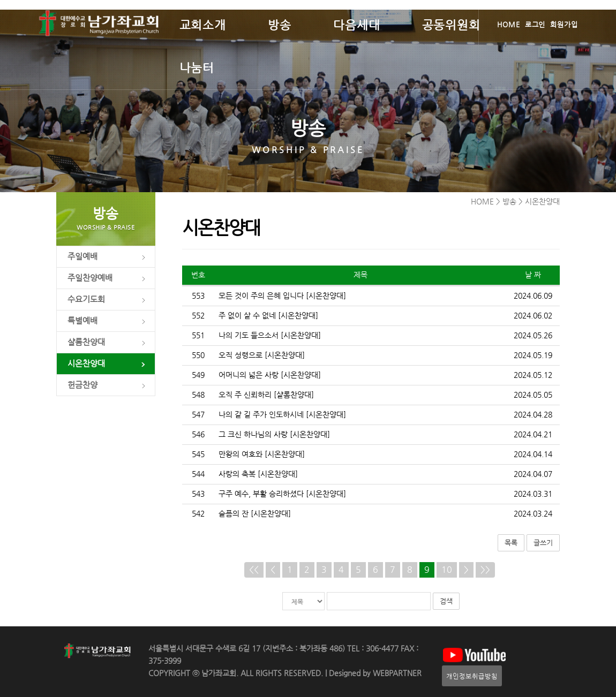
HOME (509, 24)
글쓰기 (543, 543)
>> (485, 569)
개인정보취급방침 (472, 676)
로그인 (535, 24)
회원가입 (564, 24)
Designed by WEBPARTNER (374, 673)
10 (447, 569)
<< (254, 569)
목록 (511, 543)
